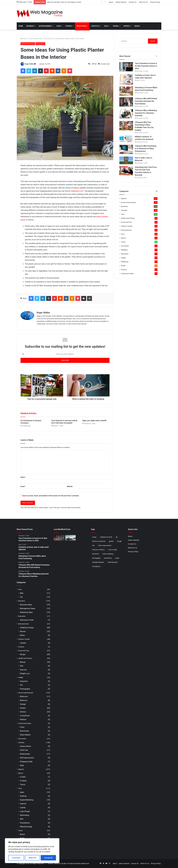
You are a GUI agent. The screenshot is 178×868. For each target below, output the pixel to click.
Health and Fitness (128, 218)
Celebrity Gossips (27, 628)
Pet (21, 685)
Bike (22, 593)
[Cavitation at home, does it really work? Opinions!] (126, 79)
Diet (22, 666)
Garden (23, 708)
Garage (23, 704)
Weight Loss (25, 674)
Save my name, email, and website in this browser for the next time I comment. (51, 496)
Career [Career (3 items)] (94, 537)
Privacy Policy (155, 2)
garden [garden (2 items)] (111, 541)
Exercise (23, 670)
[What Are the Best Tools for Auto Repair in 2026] (59, 538)
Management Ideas (28, 608)
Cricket (23, 777)
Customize (16, 858)
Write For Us (143, 2)
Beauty (23, 662)
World (137, 26)
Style (22, 765)
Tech (106, 26)
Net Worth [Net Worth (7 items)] (96, 554)
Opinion (124, 198)
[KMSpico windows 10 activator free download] (126, 139)
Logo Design (25, 811)
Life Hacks (125, 246)
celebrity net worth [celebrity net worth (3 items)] (106, 537)
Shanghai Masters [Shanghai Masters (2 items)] (98, 562)
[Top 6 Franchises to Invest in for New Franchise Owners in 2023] (126, 67)
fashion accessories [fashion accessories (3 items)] (99, 541)
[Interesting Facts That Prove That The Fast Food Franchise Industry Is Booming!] (126, 171)
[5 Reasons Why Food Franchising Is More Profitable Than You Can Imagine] (126, 126)
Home (21, 26)
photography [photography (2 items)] (96, 558)
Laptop (23, 807)
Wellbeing (125, 262)
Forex (22, 727)
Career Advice (25, 746)
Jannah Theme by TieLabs (57, 863)
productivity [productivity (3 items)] (108, 558)
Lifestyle (95, 26)
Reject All (32, 858)
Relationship (25, 754)
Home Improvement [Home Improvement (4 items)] (105, 545)
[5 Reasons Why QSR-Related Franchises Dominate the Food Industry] (126, 102)
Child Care (24, 750)
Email (23, 486)
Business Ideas (26, 605)
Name (23, 477)
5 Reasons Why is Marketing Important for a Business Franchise (146, 113)
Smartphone (25, 823)
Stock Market (25, 735)
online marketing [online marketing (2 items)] (108, 554)
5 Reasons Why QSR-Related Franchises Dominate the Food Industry (146, 101)
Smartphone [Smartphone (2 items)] (96, 566)
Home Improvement (35, 39)
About (111, 2)
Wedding (124, 250)
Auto (123, 234)
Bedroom (24, 700)
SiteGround (85, 863)
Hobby (123, 258)
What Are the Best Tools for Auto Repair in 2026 (64, 2)
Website (70, 486)
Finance (124, 270)
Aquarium (24, 681)
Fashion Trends (127, 226)
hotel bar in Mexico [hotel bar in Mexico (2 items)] (98, 550)
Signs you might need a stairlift (94, 421)
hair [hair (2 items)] (93, 545)
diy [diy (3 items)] (117, 537)
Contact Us (133, 2)
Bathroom (24, 696)
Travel (116, 26)
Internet (23, 804)
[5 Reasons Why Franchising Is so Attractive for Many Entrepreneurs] (126, 149)
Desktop (23, 796)
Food (59, 26)
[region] (32, 851)
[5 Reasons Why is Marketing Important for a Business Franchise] (126, 114)
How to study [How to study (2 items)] (112, 550)
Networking (25, 815)
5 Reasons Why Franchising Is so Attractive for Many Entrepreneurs (146, 149)
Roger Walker (29, 64)
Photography (25, 689)
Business (30, 26)
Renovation (82, 26)
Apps (22, 792)
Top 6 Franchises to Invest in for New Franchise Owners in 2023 (146, 66)
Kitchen (23, 712)
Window (23, 719)
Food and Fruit (126, 222)
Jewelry (23, 643)
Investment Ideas (127, 273)
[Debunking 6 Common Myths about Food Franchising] (126, 91)
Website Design (26, 827)
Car (21, 597)
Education (125, 254)
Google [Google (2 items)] (119, 541)
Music (22, 635)
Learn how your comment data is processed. (65, 508)
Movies (23, 631)
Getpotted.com (77, 191)
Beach (22, 834)
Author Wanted (121, 2)
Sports (127, 26)
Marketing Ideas (26, 612)
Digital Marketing (27, 800)
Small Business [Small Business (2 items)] (113, 562)
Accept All (48, 858)
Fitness (69, 26)
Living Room (40, 44)
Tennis (23, 785)
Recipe (23, 654)
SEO (22, 819)
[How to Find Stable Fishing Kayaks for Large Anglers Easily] (71, 538)
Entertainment (45, 26)
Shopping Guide (26, 762)
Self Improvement (27, 758)
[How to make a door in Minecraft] (126, 160)
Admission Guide (27, 620)
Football (23, 781)
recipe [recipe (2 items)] (117, 558)
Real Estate (24, 731)
